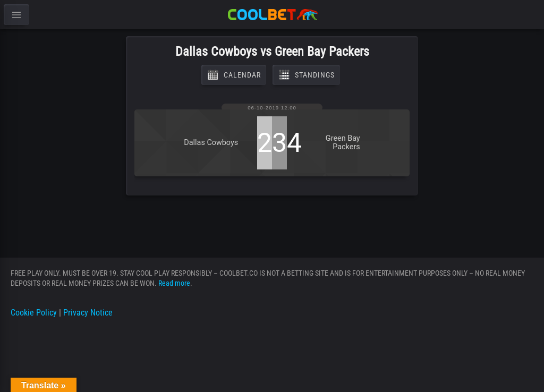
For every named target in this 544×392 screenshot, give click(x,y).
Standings (306, 75)
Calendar (234, 75)
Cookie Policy (34, 313)
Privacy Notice (88, 313)
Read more (174, 283)
